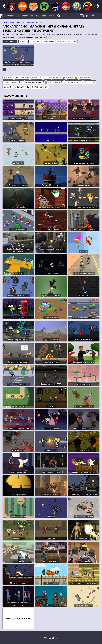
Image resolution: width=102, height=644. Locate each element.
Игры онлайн (27, 16)
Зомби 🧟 (72, 78)
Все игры (8, 78)
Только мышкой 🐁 (13, 82)
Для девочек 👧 (55, 82)
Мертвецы (85, 78)
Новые (23, 41)
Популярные (10, 41)
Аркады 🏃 (37, 78)
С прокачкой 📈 (74, 82)
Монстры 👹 (59, 78)
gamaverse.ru (11, 16)
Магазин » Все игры (67, 41)
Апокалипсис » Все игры (42, 41)
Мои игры (41, 16)
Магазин (8, 87)
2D (47, 87)
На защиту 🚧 (22, 78)
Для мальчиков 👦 (35, 82)
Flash (47, 78)
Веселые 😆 (90, 82)
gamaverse (7, 22)
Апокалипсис (29, 22)
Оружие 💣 (37, 87)
